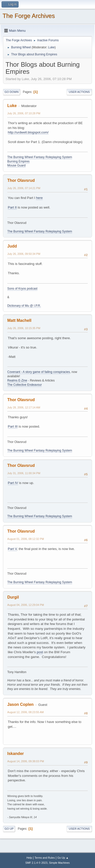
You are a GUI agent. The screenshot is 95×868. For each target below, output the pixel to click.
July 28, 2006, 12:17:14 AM (24, 407)
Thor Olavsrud (21, 180)
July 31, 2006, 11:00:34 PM (24, 473)
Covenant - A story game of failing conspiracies (39, 372)
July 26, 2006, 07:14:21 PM (24, 188)
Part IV (13, 483)
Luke (51, 47)
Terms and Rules (45, 858)
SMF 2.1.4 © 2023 (36, 863)
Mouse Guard (16, 165)
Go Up (9, 829)
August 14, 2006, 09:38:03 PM (26, 761)
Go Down (12, 92)
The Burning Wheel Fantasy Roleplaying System (40, 157)
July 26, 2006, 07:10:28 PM (24, 113)
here (39, 198)
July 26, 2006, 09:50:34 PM (24, 254)
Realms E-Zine (17, 380)
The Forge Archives (29, 16)
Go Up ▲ (63, 858)
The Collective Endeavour (25, 385)
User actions (79, 92)
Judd (12, 246)
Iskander (16, 754)
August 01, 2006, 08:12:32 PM (26, 539)
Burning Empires (18, 161)
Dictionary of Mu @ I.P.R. (24, 306)
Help (29, 858)
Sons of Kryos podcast (22, 289)
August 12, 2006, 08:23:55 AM (26, 712)
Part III (13, 426)
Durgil (13, 597)
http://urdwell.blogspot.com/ (28, 132)
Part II (12, 207)
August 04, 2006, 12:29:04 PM (26, 605)
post (40, 652)
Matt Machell (19, 320)
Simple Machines (59, 863)
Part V (12, 549)
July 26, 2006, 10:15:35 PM (24, 328)
